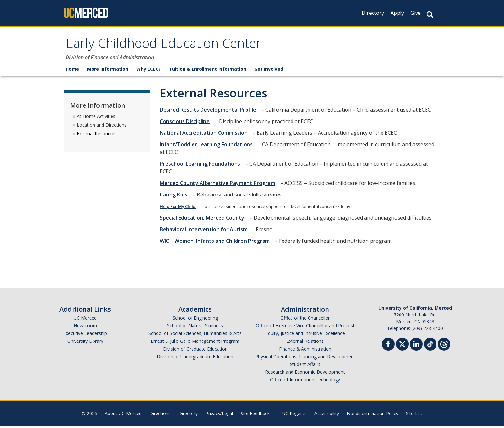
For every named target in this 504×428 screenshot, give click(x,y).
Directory (373, 13)
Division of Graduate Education (195, 351)
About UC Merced (123, 416)
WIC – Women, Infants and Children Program (217, 243)
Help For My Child (180, 209)
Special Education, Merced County (204, 220)
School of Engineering (195, 320)
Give (416, 13)
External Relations (305, 343)
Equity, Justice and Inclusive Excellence (305, 336)
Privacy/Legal (219, 416)
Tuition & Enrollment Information (207, 71)
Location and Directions (102, 127)
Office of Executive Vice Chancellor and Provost (305, 328)
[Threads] (444, 346)
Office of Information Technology (305, 382)
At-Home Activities (96, 118)
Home (72, 71)
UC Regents (294, 416)
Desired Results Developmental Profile (210, 112)
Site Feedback (255, 416)
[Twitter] (402, 346)
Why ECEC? (148, 71)
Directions (160, 416)
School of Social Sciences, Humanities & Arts (195, 336)
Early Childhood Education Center (175, 46)
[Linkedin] (418, 347)
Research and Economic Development (305, 374)
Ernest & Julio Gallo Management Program (195, 343)
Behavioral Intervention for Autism (206, 232)
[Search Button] (430, 14)
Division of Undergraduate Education (195, 359)
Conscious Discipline (187, 123)
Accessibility (327, 416)
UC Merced (85, 320)
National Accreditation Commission (206, 135)
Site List (414, 416)
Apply (397, 13)
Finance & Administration (305, 351)
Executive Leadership (85, 336)
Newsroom (85, 328)
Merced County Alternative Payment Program (219, 185)
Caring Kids (175, 197)
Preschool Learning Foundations (202, 166)
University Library (85, 343)
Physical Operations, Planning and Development (305, 359)
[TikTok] (430, 346)
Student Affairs (305, 366)
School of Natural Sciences (195, 328)
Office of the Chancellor (305, 320)
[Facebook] (390, 347)
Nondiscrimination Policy (373, 416)
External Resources (97, 136)
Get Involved (269, 71)
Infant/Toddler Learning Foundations (208, 147)
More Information (108, 71)
